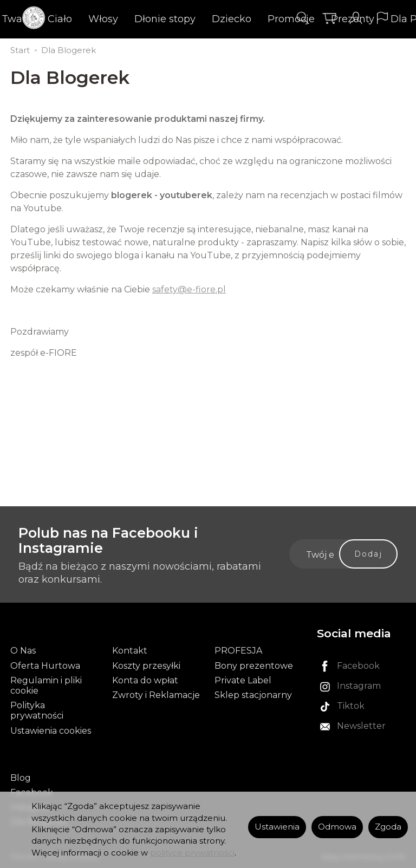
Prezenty (353, 19)
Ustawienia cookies (51, 731)
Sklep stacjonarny (253, 695)
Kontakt (130, 651)
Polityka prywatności (37, 710)
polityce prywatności (192, 853)
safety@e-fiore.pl (189, 289)
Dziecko (232, 19)
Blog (21, 778)
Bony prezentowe (254, 666)
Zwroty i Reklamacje (156, 695)
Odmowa (337, 827)
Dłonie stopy (165, 19)
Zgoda (388, 827)
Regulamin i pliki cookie (46, 686)
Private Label (243, 680)
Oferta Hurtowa (45, 666)
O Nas (23, 651)
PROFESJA (238, 651)
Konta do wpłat (145, 680)
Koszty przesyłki (146, 666)
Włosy (103, 19)
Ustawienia (277, 827)
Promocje (291, 19)
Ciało (60, 19)
